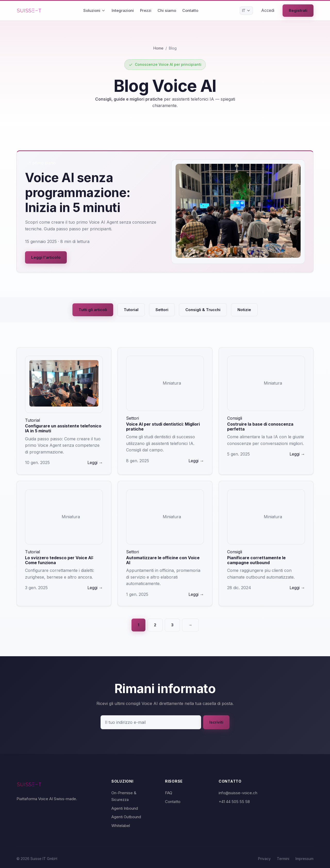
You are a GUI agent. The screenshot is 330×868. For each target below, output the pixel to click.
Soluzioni (94, 10)
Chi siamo (167, 10)
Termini (283, 859)
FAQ (169, 793)
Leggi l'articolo (46, 257)
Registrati (298, 10)
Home (158, 48)
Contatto (190, 10)
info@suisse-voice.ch (238, 793)
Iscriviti (216, 722)
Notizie (244, 310)
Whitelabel (121, 826)
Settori (162, 310)
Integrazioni (123, 10)
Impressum (304, 859)
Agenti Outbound (126, 817)
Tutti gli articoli (93, 310)
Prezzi (146, 10)
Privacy (264, 859)
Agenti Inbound (125, 808)
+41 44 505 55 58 (234, 802)
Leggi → (95, 463)
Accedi (268, 10)
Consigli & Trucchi (203, 310)
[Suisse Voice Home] (29, 11)
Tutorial (131, 310)
